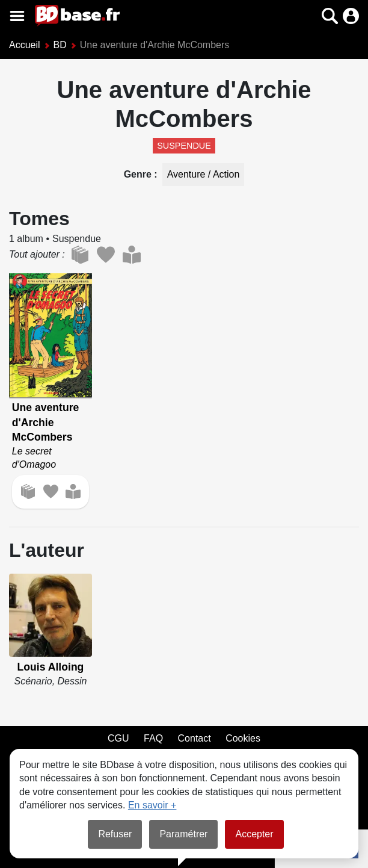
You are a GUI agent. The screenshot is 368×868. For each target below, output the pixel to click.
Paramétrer (183, 834)
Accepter (254, 834)
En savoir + (152, 805)
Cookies (243, 738)
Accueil (25, 45)
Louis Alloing (51, 667)
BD (60, 45)
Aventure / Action (204, 174)
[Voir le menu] (17, 16)
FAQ (153, 738)
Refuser (115, 834)
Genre (139, 174)
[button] (330, 16)
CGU (118, 738)
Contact (195, 738)
